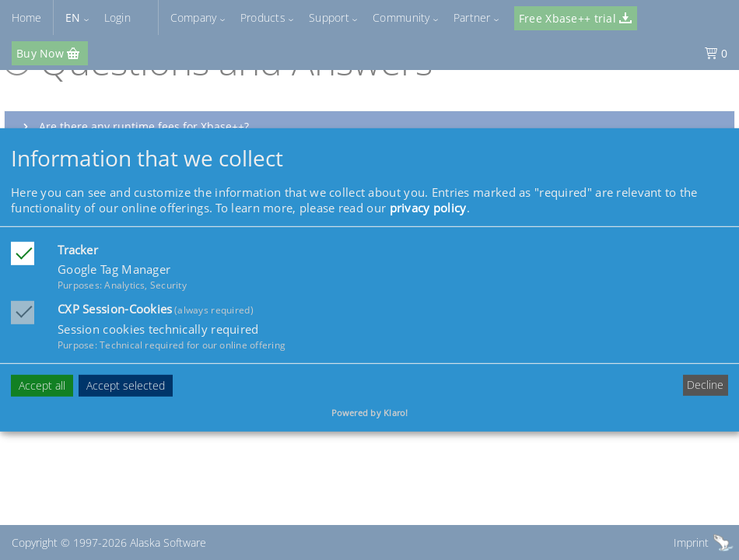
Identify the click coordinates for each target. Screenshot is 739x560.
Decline (705, 385)
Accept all (42, 385)
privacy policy (428, 208)
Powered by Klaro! (370, 413)
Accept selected (126, 385)
